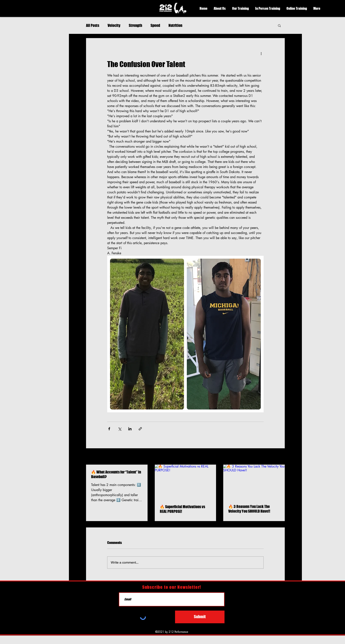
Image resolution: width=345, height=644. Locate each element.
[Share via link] (140, 429)
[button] (220, 8)
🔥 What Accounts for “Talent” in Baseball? (116, 474)
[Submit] (200, 617)
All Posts (93, 25)
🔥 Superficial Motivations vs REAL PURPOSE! (182, 509)
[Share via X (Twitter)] (120, 429)
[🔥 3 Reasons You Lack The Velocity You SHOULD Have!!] (254, 482)
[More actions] (261, 53)
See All (280, 457)
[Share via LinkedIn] (130, 429)
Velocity (114, 25)
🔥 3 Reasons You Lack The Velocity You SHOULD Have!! (249, 509)
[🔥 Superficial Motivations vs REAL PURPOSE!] (186, 482)
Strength (135, 25)
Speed (155, 25)
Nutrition (175, 25)
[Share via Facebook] (109, 429)
